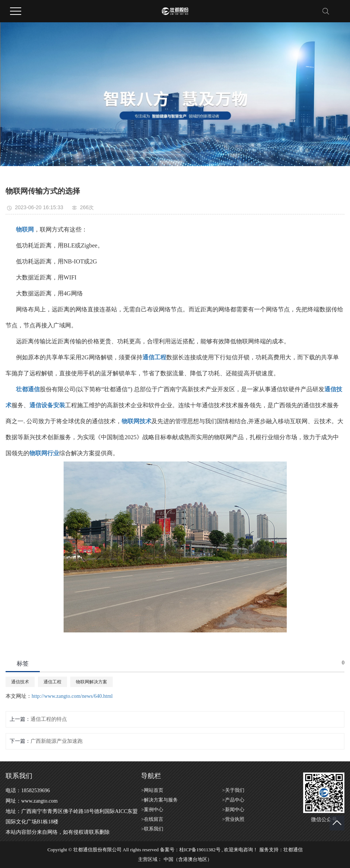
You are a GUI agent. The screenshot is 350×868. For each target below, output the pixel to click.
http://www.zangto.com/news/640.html (72, 696)
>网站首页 (152, 790)
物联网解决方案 (91, 682)
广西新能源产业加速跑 (57, 741)
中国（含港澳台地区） (188, 859)
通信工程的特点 (49, 719)
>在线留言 (152, 819)
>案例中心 (152, 809)
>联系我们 (152, 829)
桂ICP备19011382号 (200, 850)
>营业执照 (233, 819)
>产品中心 (233, 800)
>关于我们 (233, 790)
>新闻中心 (233, 809)
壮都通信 (293, 850)
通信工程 (52, 682)
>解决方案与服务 (159, 800)
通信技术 (20, 682)
